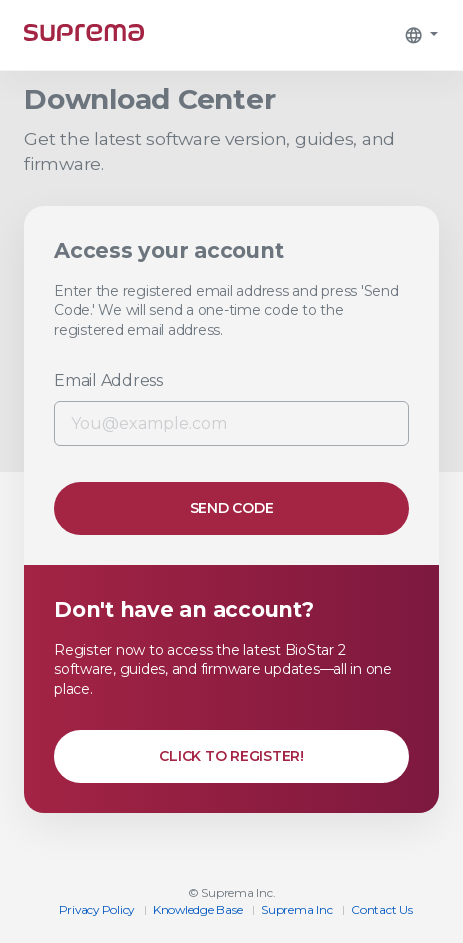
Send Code (232, 508)
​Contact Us (382, 909)
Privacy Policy (97, 909)
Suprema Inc (296, 909)
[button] (421, 35)
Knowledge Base (198, 909)
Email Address (108, 380)
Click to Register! (231, 756)
